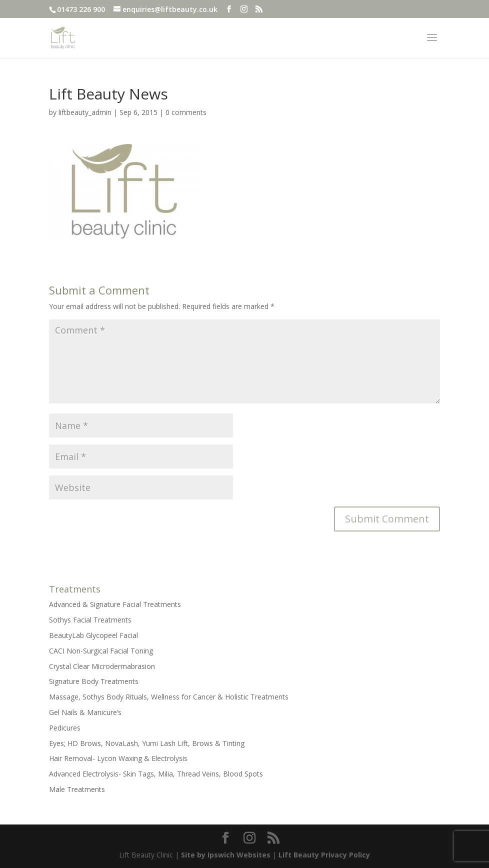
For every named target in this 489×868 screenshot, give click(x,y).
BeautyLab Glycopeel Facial (93, 635)
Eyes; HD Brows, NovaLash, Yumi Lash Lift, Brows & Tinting (147, 743)
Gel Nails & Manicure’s (85, 712)
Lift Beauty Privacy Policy (324, 855)
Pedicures (65, 728)
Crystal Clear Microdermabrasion (102, 666)
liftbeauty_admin (85, 112)
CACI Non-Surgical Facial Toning (101, 651)
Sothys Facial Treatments (90, 620)
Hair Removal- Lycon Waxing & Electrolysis (118, 758)
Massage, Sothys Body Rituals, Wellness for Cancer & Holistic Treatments (169, 697)
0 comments (186, 112)
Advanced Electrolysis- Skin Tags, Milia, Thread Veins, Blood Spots (156, 774)
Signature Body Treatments (94, 681)
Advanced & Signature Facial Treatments (115, 604)
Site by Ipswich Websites (226, 855)
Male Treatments (77, 789)
